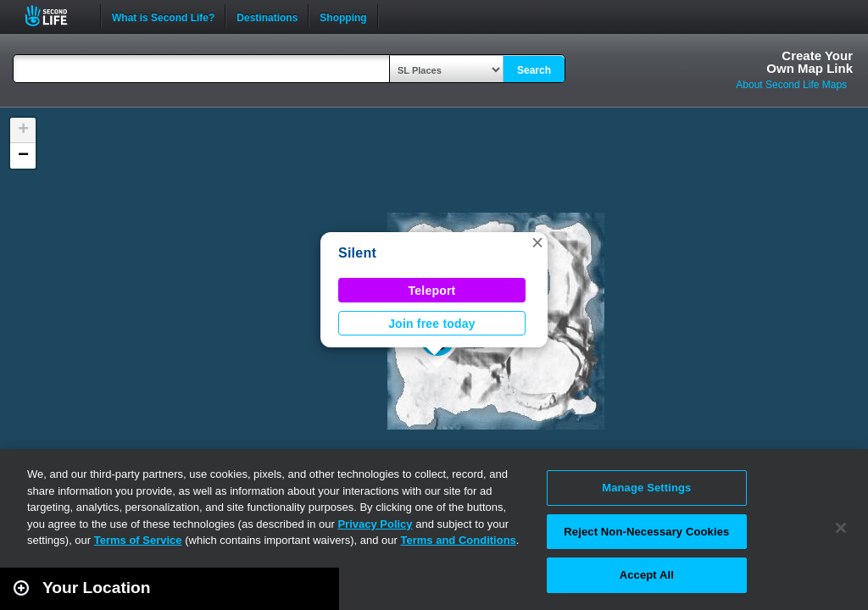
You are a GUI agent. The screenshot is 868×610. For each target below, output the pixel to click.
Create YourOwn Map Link (810, 62)
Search (534, 70)
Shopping (343, 16)
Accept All (647, 575)
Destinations (267, 16)
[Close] (841, 528)
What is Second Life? (163, 16)
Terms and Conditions (459, 540)
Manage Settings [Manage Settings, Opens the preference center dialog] (646, 488)
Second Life (56, 16)
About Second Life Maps (791, 85)
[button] (537, 242)
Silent (357, 253)
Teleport (432, 291)
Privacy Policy (375, 524)
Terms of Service (138, 540)
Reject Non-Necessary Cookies (646, 532)
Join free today (432, 324)
